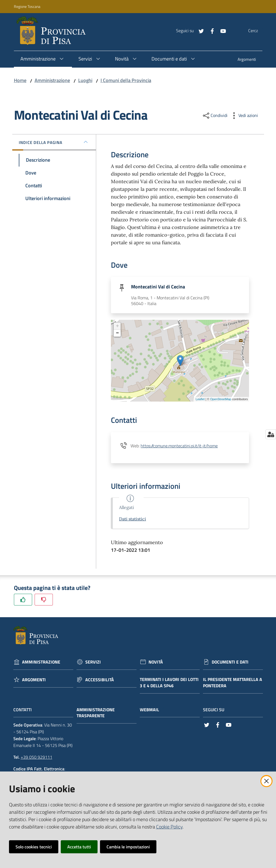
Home (20, 80)
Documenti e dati (230, 663)
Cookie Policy (169, 827)
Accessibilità (100, 680)
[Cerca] (258, 31)
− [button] (118, 334)
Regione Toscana (27, 6)
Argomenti (34, 680)
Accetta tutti (79, 847)
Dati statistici (133, 520)
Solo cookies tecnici (34, 847)
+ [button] (118, 327)
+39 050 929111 (37, 758)
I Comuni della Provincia (126, 80)
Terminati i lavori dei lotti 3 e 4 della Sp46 (169, 683)
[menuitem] (247, 60)
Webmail (152, 710)
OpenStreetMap (221, 400)
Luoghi (85, 80)
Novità (156, 663)
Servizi (93, 663)
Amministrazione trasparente (96, 713)
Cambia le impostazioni (128, 847)
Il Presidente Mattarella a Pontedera (233, 683)
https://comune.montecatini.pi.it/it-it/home (179, 446)
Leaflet (200, 400)
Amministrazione (52, 80)
